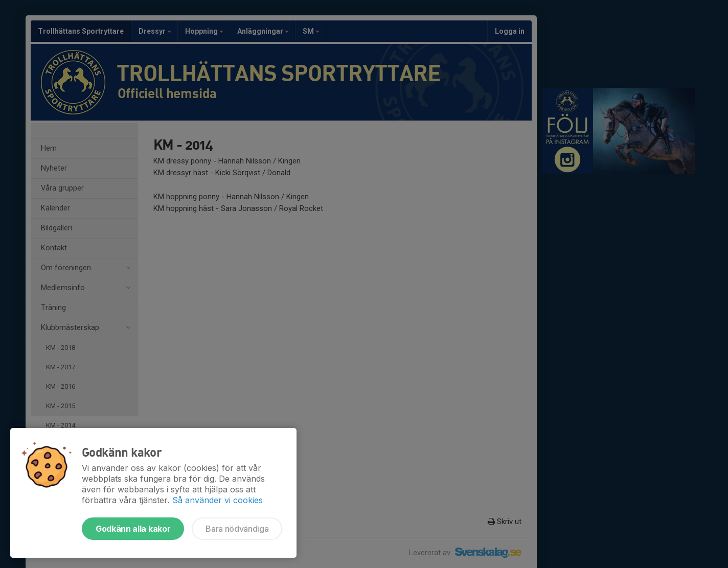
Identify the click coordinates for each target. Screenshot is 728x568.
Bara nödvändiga (237, 529)
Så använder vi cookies (218, 500)
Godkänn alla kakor (133, 529)
